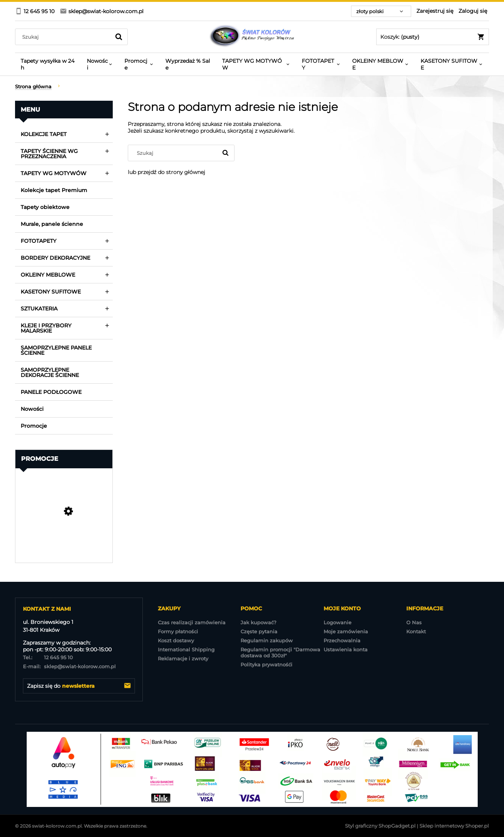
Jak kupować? (258, 622)
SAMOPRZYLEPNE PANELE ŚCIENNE (56, 350)
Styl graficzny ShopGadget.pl (380, 826)
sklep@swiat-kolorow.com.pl (69, 666)
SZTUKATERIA (39, 309)
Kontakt (416, 631)
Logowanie (338, 622)
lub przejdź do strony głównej (166, 172)
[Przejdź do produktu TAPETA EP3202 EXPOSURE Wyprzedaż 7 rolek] (64, 532)
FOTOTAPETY (39, 241)
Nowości (32, 409)
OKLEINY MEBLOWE (48, 275)
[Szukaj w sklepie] (64, 37)
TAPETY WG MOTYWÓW (54, 173)
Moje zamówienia (346, 631)
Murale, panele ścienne (52, 224)
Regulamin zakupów (267, 640)
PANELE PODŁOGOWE (51, 392)
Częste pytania (259, 631)
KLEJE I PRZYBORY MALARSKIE (46, 328)
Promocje (34, 426)
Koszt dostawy (176, 640)
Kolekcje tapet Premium (54, 190)
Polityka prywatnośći (266, 664)
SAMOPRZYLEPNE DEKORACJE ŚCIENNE (50, 372)
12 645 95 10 (48, 657)
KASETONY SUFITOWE (51, 292)
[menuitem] (48, 64)
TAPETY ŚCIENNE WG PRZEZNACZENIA (49, 154)
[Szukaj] (119, 37)
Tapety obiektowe (45, 207)
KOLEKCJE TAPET (44, 134)
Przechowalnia (342, 640)
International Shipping (186, 649)
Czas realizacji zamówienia (192, 622)
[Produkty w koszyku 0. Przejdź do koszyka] (433, 37)
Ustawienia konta (346, 649)
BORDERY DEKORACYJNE (55, 258)
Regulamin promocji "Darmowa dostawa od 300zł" (280, 652)
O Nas (414, 622)
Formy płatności (178, 631)
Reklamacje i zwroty (183, 658)
